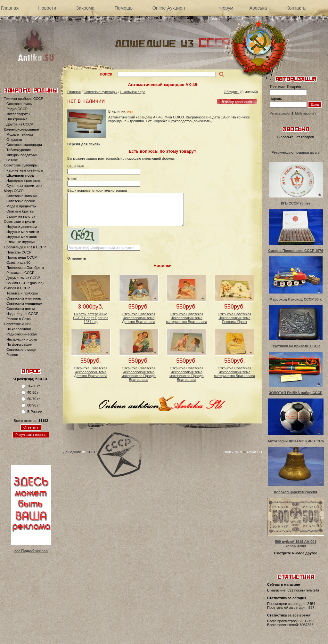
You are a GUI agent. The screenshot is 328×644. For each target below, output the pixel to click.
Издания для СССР (22, 314)
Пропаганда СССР (22, 257)
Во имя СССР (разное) (25, 283)
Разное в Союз (19, 319)
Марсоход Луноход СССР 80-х (296, 299)
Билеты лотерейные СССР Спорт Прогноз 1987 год (90, 318)
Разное (12, 355)
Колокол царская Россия (296, 492)
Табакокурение (19, 150)
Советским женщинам (24, 303)
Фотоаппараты (18, 114)
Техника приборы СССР (24, 99)
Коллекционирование (21, 129)
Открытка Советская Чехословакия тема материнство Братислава (187, 318)
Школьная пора (20, 175)
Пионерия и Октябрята (25, 268)
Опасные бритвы (20, 211)
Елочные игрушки (21, 242)
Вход (315, 104)
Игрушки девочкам (22, 227)
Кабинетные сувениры (25, 170)
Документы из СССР (23, 278)
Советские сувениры (21, 165)
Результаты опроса (31, 435)
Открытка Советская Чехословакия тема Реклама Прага (235, 318)
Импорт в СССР (17, 288)
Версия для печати (84, 144)
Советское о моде (21, 350)
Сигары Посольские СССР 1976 (296, 251)
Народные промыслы (24, 181)
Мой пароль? (306, 113)
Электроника (17, 119)
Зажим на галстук (21, 216)
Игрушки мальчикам (23, 232)
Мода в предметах (21, 206)
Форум (226, 8)
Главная (10, 8)
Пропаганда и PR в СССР (25, 247)
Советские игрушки (20, 221)
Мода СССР (14, 191)
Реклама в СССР (20, 273)
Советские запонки (22, 196)
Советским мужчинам (24, 298)
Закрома (85, 8)
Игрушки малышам (22, 237)
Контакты (296, 8)
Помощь (124, 8)
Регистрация (280, 113)
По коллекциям (19, 329)
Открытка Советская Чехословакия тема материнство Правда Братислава (139, 374)
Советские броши (21, 201)
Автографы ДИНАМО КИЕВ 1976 (296, 441)
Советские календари (24, 145)
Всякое (12, 160)
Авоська (258, 8)
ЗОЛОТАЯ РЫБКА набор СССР (295, 393)
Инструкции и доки (22, 339)
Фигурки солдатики (22, 155)
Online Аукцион (169, 8)
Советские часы (19, 104)
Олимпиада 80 (18, 262)
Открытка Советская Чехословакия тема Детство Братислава (139, 318)
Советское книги (17, 324)
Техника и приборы (22, 293)
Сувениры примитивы (24, 186)
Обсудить (232, 92)
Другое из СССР (20, 124)
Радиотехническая (22, 334)
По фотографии (19, 344)
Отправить (77, 258)
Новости (47, 8)
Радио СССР (17, 109)
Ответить (31, 427)
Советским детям (20, 309)
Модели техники (20, 134)
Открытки (14, 140)
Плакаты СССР (19, 252)
